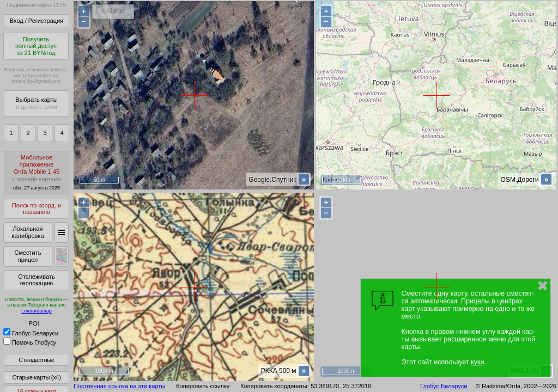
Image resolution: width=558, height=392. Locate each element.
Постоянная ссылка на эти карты (119, 386)
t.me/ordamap (37, 311)
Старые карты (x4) (36, 377)
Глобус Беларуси (31, 333)
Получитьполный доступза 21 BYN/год (36, 46)
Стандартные (36, 360)
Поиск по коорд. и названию (37, 209)
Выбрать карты (36, 103)
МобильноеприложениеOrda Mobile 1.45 (37, 172)
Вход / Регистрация (37, 21)
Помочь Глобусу (30, 342)
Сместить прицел (28, 256)
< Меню (113, 11)
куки (477, 362)
